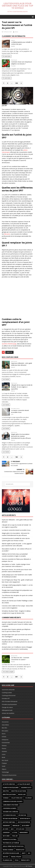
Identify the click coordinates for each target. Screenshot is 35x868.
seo (29, 853)
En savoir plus (7, 56)
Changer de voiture (7, 707)
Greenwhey (6, 826)
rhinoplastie (20, 850)
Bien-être (14, 656)
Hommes (4, 751)
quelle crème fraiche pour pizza (13, 846)
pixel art (15, 836)
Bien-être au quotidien (19, 791)
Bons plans (5, 731)
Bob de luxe (22, 794)
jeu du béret (26, 826)
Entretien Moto (25, 819)
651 (17, 677)
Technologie (15, 409)
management (24, 832)
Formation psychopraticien (9, 704)
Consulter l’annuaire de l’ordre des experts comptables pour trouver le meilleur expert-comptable (17, 624)
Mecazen (7, 234)
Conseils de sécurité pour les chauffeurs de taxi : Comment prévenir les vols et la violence (17, 642)
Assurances (5, 722)
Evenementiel (6, 743)
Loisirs (4, 754)
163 (17, 457)
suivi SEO (6, 857)
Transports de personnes (9, 775)
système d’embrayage (9, 344)
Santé (13, 40)
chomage (6, 798)
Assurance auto (26, 788)
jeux (12, 829)
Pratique (14, 60)
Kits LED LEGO (20, 829)
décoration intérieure (10, 819)
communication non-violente (13, 801)
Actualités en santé (24, 784)
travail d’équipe (16, 857)
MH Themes (29, 866)
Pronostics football (10, 839)
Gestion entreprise (24, 822)
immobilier (16, 826)
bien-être (6, 791)
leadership (6, 832)
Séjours (4, 769)
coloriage (28, 798)
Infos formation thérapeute (10, 701)
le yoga (15, 832)
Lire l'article (6, 379)
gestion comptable (9, 822)
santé (24, 853)
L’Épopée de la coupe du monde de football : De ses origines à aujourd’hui (22, 387)
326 (17, 83)
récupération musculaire (11, 853)
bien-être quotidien (9, 794)
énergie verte (25, 860)
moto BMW (6, 836)
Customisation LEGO (9, 815)
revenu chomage (8, 850)
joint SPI (9, 352)
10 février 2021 (8, 32)
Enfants (4, 737)
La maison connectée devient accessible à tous (16, 530)
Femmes (4, 746)
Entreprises (5, 740)
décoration (22, 815)
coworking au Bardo (10, 808)
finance (4, 748)
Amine (16, 32)
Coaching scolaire (7, 693)
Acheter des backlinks (8, 713)
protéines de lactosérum (11, 843)
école (17, 860)
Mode (3, 757)
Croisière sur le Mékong (10, 812)
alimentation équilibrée (11, 788)
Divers (4, 734)
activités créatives (9, 784)
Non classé (5, 760)
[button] (32, 17)
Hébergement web (7, 710)
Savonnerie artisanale (8, 690)
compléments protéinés (11, 805)
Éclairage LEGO (8, 860)
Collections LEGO (17, 798)
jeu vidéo (6, 829)
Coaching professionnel (9, 695)
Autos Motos (5, 725)
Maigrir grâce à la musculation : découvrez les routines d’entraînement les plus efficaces (21, 436)
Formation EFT (6, 698)
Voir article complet (8, 672)
